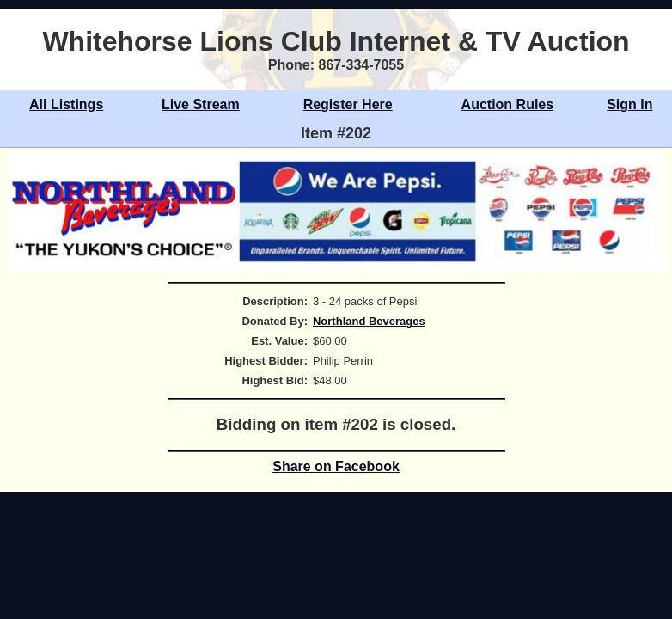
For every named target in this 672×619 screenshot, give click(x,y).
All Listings (66, 104)
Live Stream (201, 104)
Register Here (348, 104)
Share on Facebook (336, 466)
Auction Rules (508, 104)
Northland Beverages (369, 321)
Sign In (629, 104)
